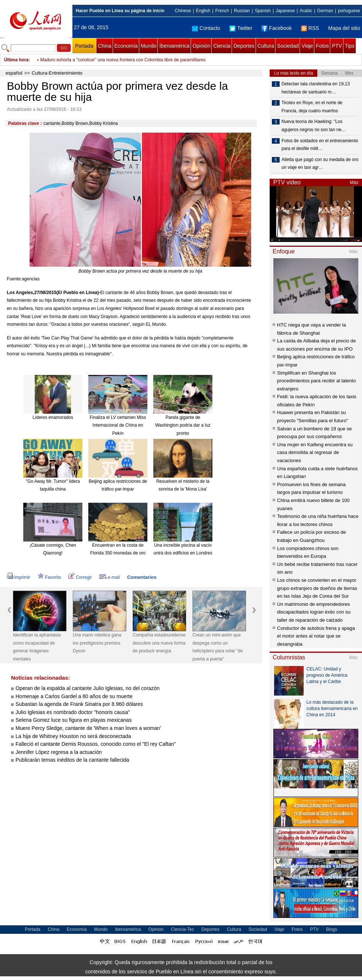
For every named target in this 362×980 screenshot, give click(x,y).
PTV (337, 46)
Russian (242, 11)
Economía (126, 46)
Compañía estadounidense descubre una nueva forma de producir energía (159, 643)
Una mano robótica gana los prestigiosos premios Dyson (97, 643)
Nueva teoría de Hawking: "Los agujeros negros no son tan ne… (314, 126)
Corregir (80, 577)
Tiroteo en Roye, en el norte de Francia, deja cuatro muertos (312, 107)
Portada (84, 46)
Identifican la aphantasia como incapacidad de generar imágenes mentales (37, 647)
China (105, 46)
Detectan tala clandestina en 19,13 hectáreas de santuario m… (316, 88)
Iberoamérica (174, 46)
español (14, 73)
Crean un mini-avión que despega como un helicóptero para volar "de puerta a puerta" (218, 647)
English (203, 11)
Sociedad (288, 46)
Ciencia (222, 46)
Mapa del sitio (344, 28)
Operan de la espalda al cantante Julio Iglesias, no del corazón (88, 688)
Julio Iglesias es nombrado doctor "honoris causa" (73, 712)
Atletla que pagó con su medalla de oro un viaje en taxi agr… (320, 164)
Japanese (285, 11)
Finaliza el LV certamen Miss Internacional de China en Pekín (118, 425)
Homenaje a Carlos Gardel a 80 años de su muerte (74, 696)
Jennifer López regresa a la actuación (59, 752)
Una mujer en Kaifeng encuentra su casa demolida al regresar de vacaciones (315, 453)
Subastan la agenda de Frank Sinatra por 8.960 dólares (79, 704)
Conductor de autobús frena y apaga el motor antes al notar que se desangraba (316, 636)
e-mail (110, 577)
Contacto (206, 28)
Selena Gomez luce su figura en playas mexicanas (74, 720)
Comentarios (142, 577)
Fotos (322, 46)
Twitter (241, 28)
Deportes (244, 46)
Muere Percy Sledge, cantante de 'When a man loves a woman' (88, 728)
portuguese (349, 11)
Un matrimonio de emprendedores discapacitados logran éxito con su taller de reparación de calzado (314, 612)
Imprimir (19, 577)
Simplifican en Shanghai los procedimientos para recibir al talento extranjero (316, 381)
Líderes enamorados (53, 417)
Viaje (307, 46)
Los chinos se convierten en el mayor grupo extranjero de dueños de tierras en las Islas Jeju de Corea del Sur (317, 588)
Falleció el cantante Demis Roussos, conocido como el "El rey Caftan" (96, 744)
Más (354, 182)
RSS (310, 28)
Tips (350, 46)
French (222, 11)
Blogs (332, 929)
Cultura (266, 46)
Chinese (183, 11)
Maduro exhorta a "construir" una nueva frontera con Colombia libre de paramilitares (123, 64)
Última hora (16, 60)
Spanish (263, 11)
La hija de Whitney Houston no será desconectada (73, 736)
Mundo (149, 46)
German (325, 11)
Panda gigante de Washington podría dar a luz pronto (183, 425)
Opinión (201, 46)
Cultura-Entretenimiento (57, 73)
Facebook (276, 28)
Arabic (306, 11)
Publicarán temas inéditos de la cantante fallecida (72, 760)
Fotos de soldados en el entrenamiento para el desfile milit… (320, 145)
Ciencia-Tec (183, 929)
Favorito (49, 577)
